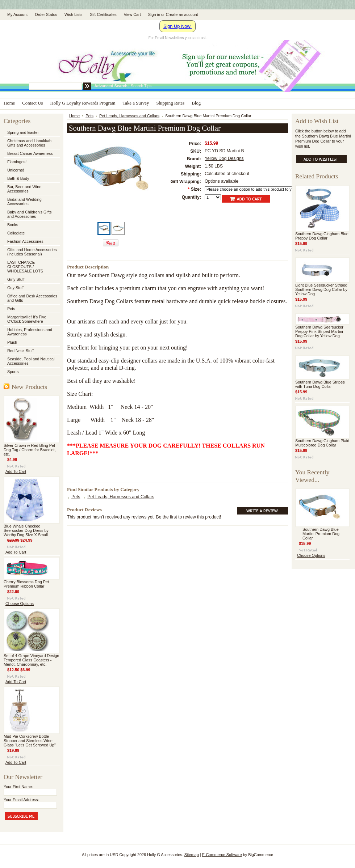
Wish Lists (74, 14)
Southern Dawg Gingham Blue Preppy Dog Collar (322, 236)
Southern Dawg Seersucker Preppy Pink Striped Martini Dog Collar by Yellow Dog (319, 331)
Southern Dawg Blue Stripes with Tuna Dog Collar (320, 384)
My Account (17, 14)
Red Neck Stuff (20, 351)
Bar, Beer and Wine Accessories (31, 189)
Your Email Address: (21, 800)
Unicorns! (16, 170)
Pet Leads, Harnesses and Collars (129, 116)
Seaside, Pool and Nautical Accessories (31, 361)
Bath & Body (18, 178)
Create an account (182, 14)
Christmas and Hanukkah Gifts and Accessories (31, 143)
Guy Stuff (15, 288)
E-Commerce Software (222, 855)
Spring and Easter (23, 132)
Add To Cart (16, 471)
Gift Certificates (103, 14)
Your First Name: (18, 787)
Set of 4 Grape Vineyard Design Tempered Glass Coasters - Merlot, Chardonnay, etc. (31, 660)
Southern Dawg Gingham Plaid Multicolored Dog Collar (322, 443)
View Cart (132, 14)
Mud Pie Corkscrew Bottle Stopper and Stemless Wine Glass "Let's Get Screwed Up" (30, 741)
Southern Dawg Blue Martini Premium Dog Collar (321, 534)
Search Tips (141, 86)
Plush (12, 342)
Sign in (154, 14)
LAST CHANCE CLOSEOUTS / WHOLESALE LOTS (25, 267)
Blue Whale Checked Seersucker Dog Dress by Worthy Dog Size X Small (26, 530)
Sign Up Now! (177, 26)
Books (13, 225)
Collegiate (31, 233)
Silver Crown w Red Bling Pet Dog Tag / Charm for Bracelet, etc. (30, 450)
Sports (31, 372)
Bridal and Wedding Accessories (24, 202)
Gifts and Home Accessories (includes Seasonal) (31, 252)
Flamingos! (17, 162)
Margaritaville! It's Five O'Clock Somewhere (27, 319)
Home (74, 116)
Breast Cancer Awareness (30, 153)
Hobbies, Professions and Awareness (31, 332)
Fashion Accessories (31, 242)
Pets (31, 309)
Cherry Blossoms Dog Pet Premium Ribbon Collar (26, 584)
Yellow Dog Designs (224, 158)
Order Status (46, 14)
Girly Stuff (31, 280)
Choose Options (20, 604)
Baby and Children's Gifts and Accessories (29, 214)
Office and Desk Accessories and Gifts (32, 298)
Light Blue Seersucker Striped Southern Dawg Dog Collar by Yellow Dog (321, 289)
